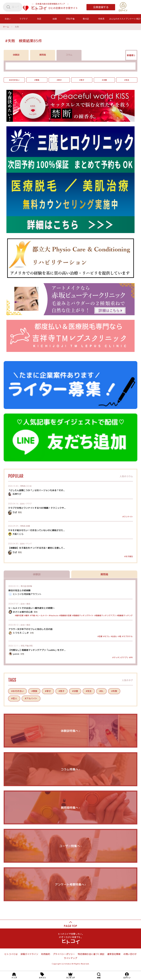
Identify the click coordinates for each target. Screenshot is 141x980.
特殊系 (23, 486)
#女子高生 (129, 556)
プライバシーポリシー (64, 954)
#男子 (82, 80)
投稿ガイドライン (29, 954)
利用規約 (46, 954)
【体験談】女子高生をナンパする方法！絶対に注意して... (36, 548)
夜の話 (23, 586)
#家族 (37, 80)
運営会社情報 (114, 954)
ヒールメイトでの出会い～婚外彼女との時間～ (32, 608)
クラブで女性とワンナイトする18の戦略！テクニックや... (37, 508)
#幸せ (59, 80)
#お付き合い (14, 80)
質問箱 (43, 55)
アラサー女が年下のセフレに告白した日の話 (30, 629)
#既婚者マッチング (125, 615)
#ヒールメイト (42, 615)
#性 (120, 636)
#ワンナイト (128, 516)
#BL (101, 691)
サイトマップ (70, 958)
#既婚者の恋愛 (65, 615)
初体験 (29, 586)
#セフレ (107, 636)
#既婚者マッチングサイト (83, 615)
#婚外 (27, 615)
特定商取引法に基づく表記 (91, 954)
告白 (28, 604)
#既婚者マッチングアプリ (105, 615)
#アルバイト (31, 698)
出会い (23, 503)
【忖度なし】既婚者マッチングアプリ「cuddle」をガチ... (37, 650)
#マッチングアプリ (120, 657)
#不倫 (32, 615)
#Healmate (54, 615)
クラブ (29, 503)
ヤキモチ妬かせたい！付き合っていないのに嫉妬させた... (36, 530)
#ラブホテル (127, 636)
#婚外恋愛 (19, 615)
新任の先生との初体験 (19, 590)
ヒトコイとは (11, 954)
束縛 (28, 526)
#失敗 (114, 691)
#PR (131, 657)
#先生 (127, 80)
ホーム (6, 27)
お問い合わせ (130, 954)
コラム (69, 55)
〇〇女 (29, 486)
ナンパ (29, 543)
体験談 (16, 55)
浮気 (31, 646)
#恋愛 (100, 636)
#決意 (104, 80)
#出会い (114, 636)
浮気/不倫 (25, 646)
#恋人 (14, 698)
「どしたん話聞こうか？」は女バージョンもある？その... (36, 490)
